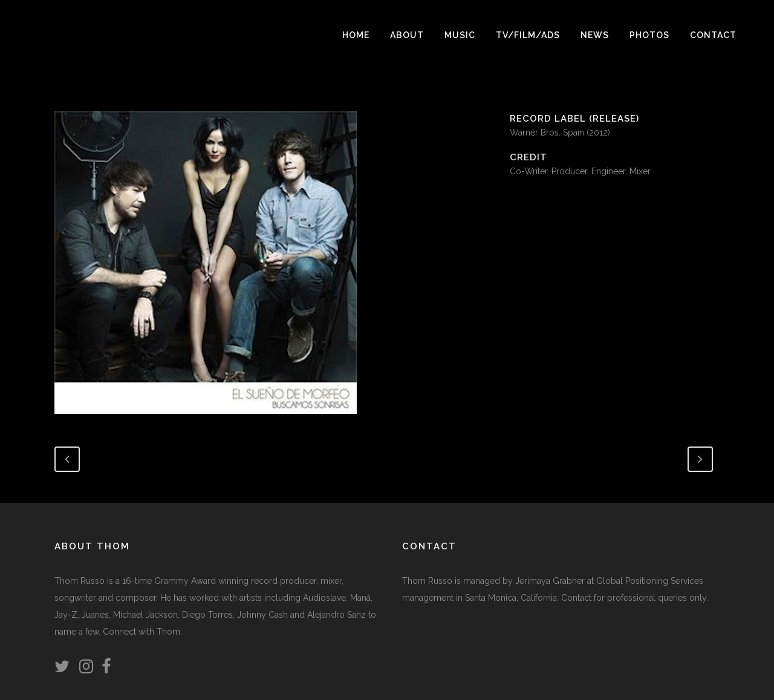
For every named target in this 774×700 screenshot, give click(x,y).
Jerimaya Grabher (550, 581)
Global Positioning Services (650, 581)
